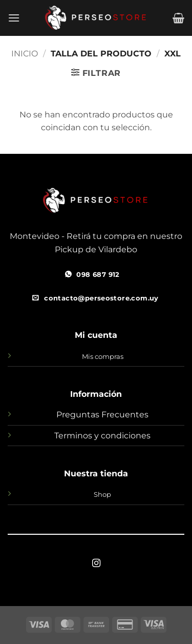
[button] (14, 18)
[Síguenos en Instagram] (96, 563)
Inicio (25, 54)
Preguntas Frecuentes (102, 415)
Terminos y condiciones (102, 436)
